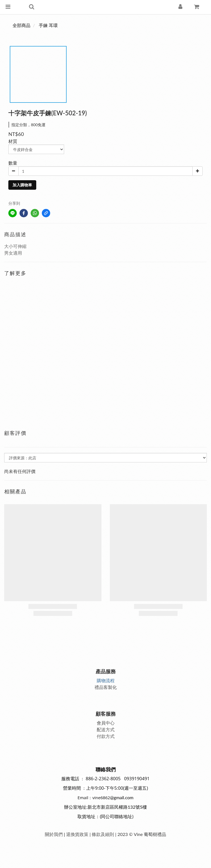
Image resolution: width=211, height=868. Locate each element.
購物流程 (106, 680)
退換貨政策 (77, 834)
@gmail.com (122, 797)
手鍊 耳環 (48, 25)
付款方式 (106, 736)
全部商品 (21, 25)
